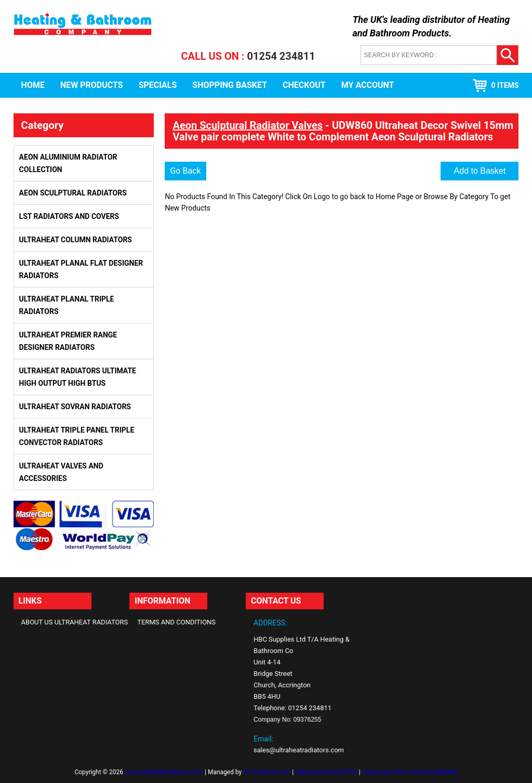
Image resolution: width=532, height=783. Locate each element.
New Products (92, 85)
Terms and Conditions (176, 622)
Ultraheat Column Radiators (76, 240)
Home (33, 85)
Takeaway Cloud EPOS (326, 772)
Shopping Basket (230, 85)
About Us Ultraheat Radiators (75, 622)
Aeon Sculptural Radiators (73, 193)
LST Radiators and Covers (69, 216)
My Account (368, 85)
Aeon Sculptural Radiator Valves (248, 125)
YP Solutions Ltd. (267, 772)
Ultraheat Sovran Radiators (75, 407)
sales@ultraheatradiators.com (299, 750)
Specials (158, 85)
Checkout (304, 85)
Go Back (185, 171)
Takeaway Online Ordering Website (409, 772)
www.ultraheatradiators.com (164, 772)
